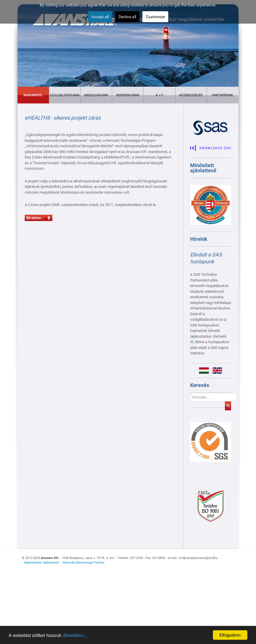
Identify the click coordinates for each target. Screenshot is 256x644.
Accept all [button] (100, 17)
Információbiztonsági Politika (83, 563)
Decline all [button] (127, 17)
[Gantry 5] (211, 442)
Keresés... (190, 393)
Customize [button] (155, 17)
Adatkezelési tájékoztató (41, 563)
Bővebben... (75, 638)
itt (192, 342)
